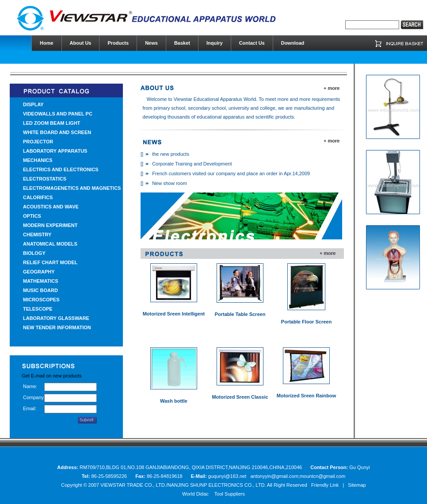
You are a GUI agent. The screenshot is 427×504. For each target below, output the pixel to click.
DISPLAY (33, 104)
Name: (30, 386)
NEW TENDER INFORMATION (57, 327)
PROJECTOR (38, 142)
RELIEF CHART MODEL (50, 262)
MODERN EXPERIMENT (50, 225)
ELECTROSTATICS (45, 179)
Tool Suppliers (230, 494)
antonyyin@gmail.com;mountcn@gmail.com (298, 476)
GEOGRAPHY (39, 272)
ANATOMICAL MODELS (50, 244)
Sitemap (357, 485)
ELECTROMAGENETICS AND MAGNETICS (72, 188)
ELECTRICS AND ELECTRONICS (61, 169)
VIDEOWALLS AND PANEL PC (58, 114)
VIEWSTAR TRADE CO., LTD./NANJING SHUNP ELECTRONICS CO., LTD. (183, 485)
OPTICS (32, 216)
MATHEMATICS (41, 281)
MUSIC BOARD (40, 290)
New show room (170, 183)
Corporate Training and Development (192, 164)
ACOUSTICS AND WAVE (51, 207)
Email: (30, 408)
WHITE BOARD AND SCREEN (57, 132)
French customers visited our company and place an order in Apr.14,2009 (231, 173)
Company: (34, 397)
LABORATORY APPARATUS (55, 151)
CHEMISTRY (37, 235)
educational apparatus (221, 117)
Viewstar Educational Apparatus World (215, 99)
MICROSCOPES (41, 300)
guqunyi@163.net (228, 476)
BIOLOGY (34, 253)
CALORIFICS (38, 197)
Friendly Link (325, 485)
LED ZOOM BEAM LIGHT (52, 123)
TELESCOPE (38, 309)
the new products (171, 154)
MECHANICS (38, 160)
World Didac (195, 494)
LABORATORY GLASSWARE (56, 318)
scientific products (275, 117)
